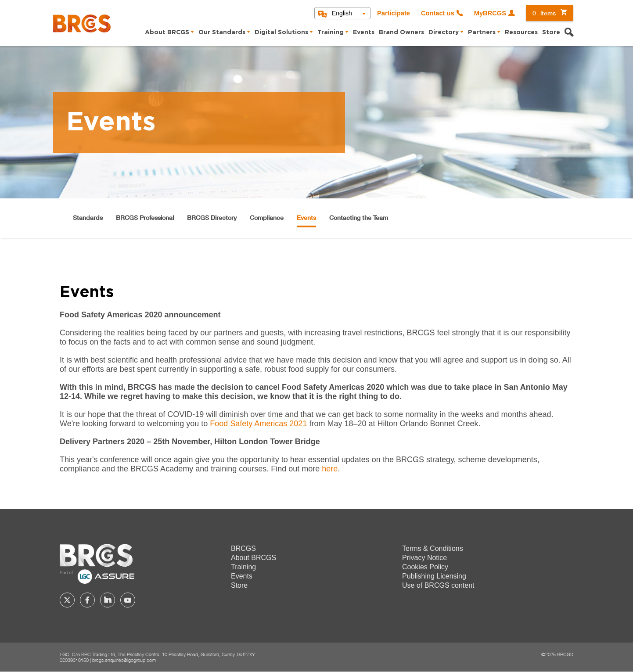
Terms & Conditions (433, 548)
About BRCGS (167, 32)
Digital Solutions (281, 32)
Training (331, 32)
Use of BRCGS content (438, 585)
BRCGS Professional (145, 217)
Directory (444, 32)
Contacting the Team (359, 217)
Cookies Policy (425, 567)
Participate (394, 13)
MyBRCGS (490, 13)
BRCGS (243, 548)
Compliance (267, 217)
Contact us (438, 13)
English (342, 13)
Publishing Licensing (434, 576)
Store (551, 32)
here (330, 469)
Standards (88, 217)
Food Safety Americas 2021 (258, 424)
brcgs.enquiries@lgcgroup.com (124, 660)
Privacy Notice (424, 558)
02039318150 (74, 660)
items (544, 13)
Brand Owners (401, 32)
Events (364, 32)
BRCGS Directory (212, 217)
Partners (482, 32)
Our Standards (222, 32)
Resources (521, 32)
